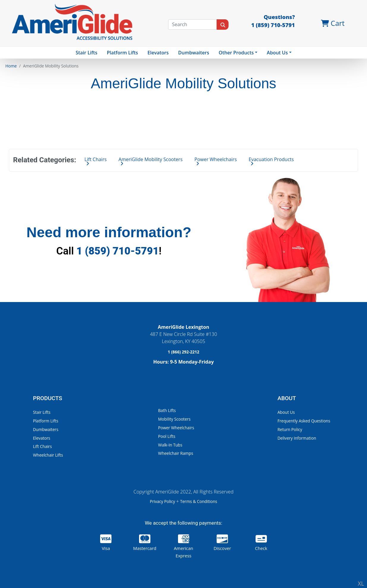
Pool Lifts (167, 436)
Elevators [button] (158, 53)
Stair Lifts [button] (86, 53)
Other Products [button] (236, 53)
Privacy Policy (163, 501)
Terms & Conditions (199, 501)
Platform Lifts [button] (122, 53)
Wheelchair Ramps (176, 453)
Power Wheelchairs (176, 428)
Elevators (42, 438)
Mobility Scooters (174, 419)
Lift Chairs (42, 446)
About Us (286, 412)
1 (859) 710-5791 (118, 251)
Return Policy (290, 429)
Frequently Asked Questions (304, 421)
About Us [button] (277, 53)
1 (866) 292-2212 (183, 352)
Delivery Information (297, 438)
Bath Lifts (167, 410)
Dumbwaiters (194, 53)
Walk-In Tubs (170, 445)
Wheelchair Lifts (48, 455)
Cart (333, 23)
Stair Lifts (42, 412)
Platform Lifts (46, 421)
